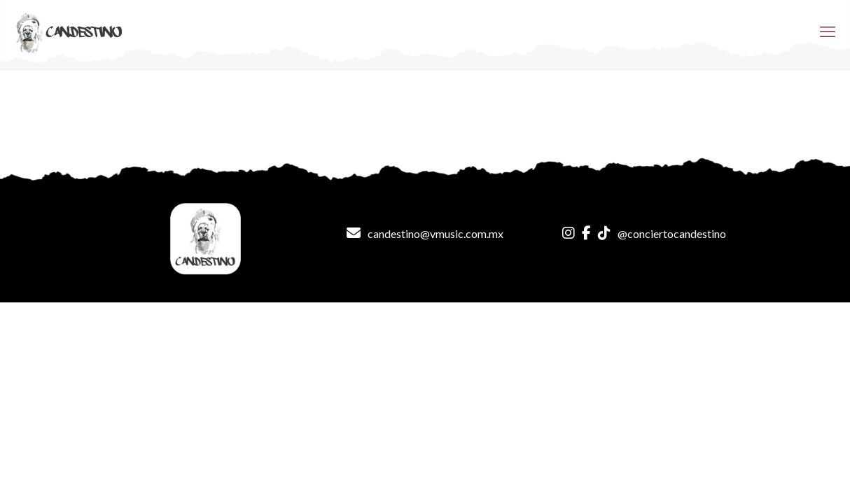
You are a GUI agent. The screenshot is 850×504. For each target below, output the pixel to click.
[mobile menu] (828, 31)
